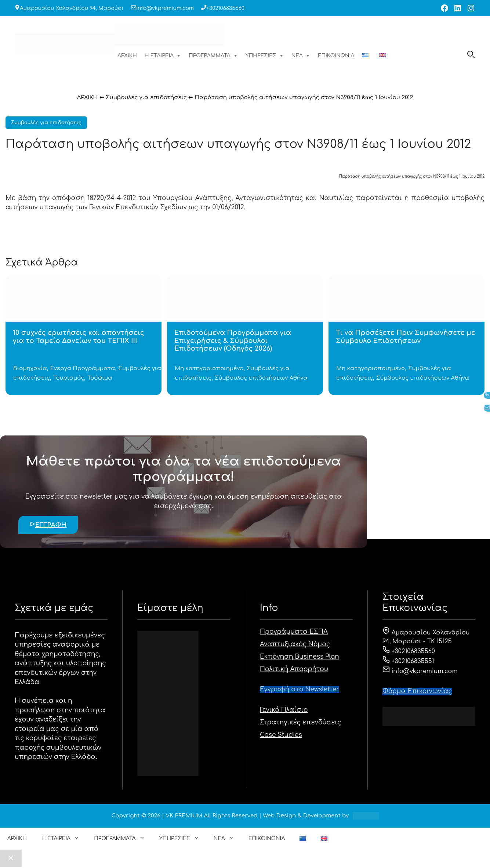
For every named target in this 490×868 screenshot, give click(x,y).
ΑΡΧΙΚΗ (127, 56)
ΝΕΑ (301, 56)
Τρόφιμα (100, 378)
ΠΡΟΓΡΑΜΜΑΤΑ (213, 56)
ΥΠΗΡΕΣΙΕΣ (265, 56)
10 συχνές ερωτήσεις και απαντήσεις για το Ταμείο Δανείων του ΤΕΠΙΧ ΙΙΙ (79, 337)
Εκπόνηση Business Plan (300, 657)
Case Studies (281, 735)
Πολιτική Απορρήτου (294, 669)
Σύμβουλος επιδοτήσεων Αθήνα (261, 378)
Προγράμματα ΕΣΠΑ (294, 632)
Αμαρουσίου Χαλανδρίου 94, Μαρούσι (72, 8)
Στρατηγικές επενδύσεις (300, 722)
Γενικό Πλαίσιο (284, 710)
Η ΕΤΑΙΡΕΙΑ (163, 56)
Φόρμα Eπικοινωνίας (417, 691)
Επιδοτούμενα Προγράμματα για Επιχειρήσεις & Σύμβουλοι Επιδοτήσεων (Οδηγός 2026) (233, 341)
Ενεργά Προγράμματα (83, 368)
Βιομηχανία (30, 368)
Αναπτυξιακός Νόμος (295, 644)
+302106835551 (408, 661)
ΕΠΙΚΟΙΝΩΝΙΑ (336, 56)
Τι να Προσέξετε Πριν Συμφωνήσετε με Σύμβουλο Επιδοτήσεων (406, 337)
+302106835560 (225, 8)
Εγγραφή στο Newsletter (300, 689)
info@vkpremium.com (165, 8)
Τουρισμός (69, 378)
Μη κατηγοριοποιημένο (209, 368)
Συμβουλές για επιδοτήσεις (146, 97)
